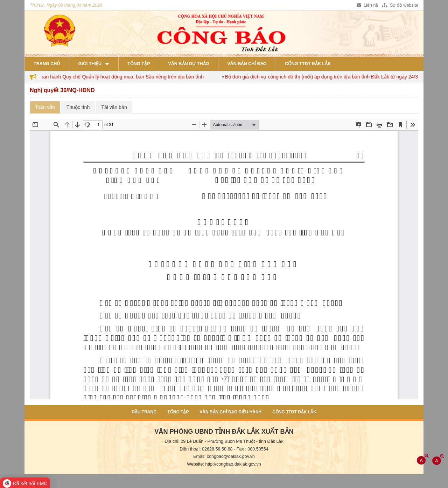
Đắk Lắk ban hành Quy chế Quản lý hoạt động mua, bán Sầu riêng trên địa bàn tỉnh (115, 77)
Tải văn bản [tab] (114, 107)
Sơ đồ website (400, 5)
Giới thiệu (90, 64)
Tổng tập (139, 64)
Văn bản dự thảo (188, 64)
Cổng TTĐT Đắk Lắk (308, 64)
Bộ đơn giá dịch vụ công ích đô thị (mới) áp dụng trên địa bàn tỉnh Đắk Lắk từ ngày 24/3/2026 (330, 77)
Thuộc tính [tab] (78, 107)
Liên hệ (367, 5)
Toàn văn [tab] (45, 107)
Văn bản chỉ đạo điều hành (230, 412)
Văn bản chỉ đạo (247, 64)
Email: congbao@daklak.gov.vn (224, 456)
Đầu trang (144, 412)
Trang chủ (47, 64)
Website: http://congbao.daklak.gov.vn (224, 464)
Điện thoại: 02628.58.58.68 (206, 449)
